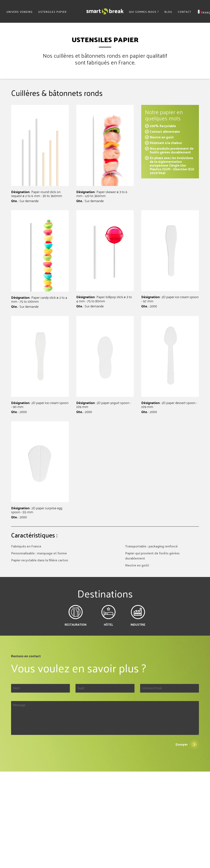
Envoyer (182, 744)
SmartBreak (105, 11)
